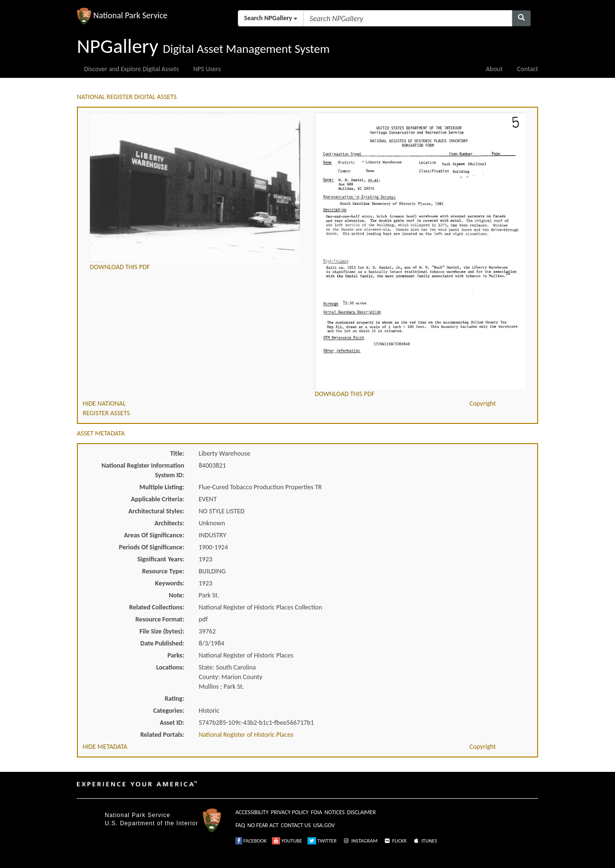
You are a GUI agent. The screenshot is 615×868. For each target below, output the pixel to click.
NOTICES (334, 812)
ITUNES (425, 841)
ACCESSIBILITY (252, 812)
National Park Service (137, 815)
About (494, 69)
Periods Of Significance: (152, 547)
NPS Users (207, 69)
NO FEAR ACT (263, 825)
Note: (176, 595)
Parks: (176, 655)
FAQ (240, 825)
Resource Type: (163, 571)
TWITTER (322, 841)
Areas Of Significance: (154, 535)
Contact (528, 69)
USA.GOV (324, 825)
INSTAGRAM (360, 841)
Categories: (169, 711)
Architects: (170, 523)
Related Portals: (162, 735)
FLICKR (395, 841)
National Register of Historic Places (246, 735)
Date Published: (162, 643)
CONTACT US (296, 825)
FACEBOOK (251, 841)
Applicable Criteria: (158, 499)
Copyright (483, 403)
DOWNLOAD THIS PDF (120, 267)
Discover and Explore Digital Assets (131, 69)
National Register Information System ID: (143, 470)
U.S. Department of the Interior (151, 823)
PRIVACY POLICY (290, 812)
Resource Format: (160, 619)
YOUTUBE (287, 841)
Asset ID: (172, 723)
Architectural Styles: (156, 511)
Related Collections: (157, 607)
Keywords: (170, 583)
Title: (177, 453)
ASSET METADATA (101, 433)
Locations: (170, 667)
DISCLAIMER (361, 812)
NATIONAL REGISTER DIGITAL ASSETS (127, 97)
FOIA (316, 812)
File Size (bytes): (162, 631)
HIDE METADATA (105, 747)
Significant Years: (161, 559)
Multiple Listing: (162, 487)
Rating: (175, 699)
